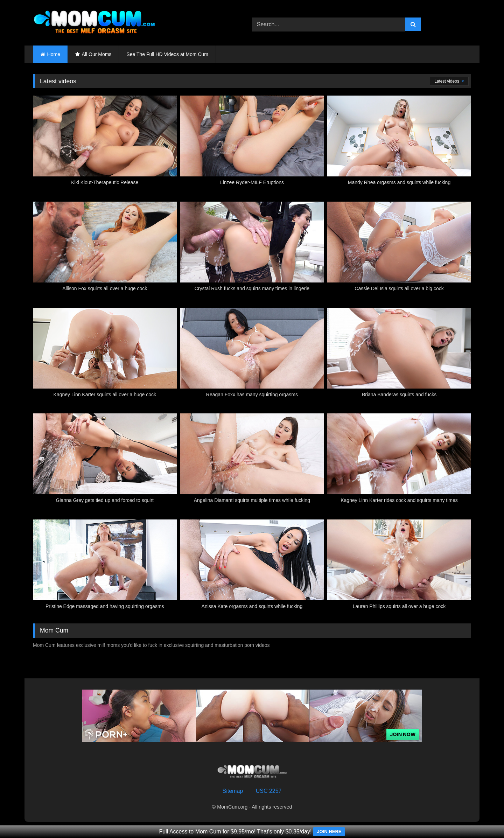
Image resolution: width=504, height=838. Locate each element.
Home (54, 54)
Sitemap (233, 791)
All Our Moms (97, 54)
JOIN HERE (329, 832)
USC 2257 (269, 791)
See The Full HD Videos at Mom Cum (167, 54)
